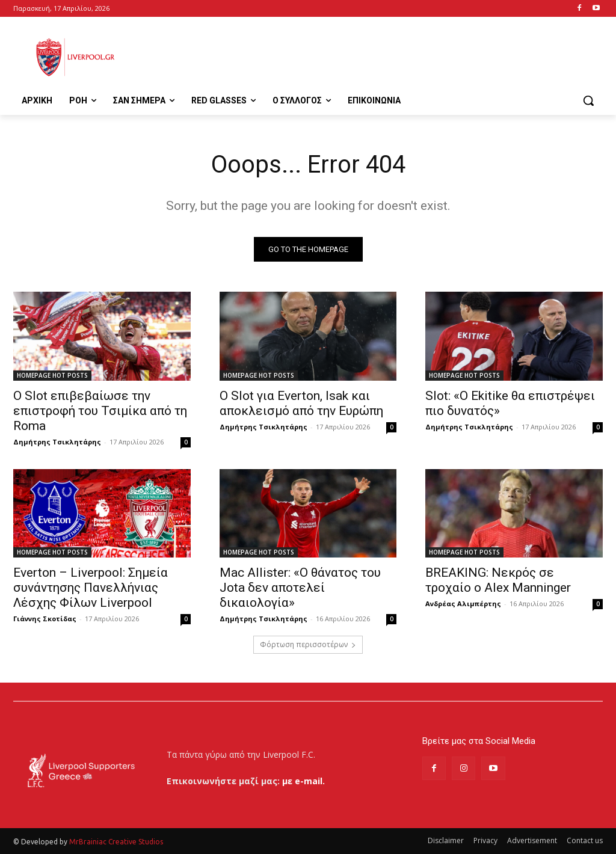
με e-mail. (303, 781)
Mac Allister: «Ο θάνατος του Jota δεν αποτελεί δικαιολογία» (300, 587)
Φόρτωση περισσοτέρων (308, 644)
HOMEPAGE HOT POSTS (52, 375)
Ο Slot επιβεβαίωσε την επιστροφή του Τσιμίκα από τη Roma (100, 410)
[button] (588, 100)
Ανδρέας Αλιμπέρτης (463, 603)
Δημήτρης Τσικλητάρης (57, 441)
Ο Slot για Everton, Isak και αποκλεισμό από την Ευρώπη (301, 403)
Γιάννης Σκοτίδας (45, 618)
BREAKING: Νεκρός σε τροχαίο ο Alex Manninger (498, 579)
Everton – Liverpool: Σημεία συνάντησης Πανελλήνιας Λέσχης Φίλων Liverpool (91, 587)
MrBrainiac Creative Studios (116, 842)
